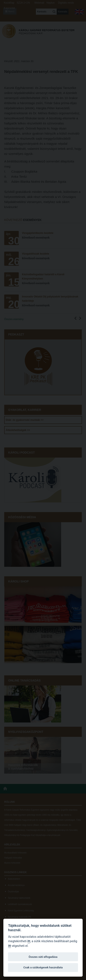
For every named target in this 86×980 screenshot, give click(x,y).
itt (29, 941)
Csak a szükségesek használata (43, 967)
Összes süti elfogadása (43, 957)
